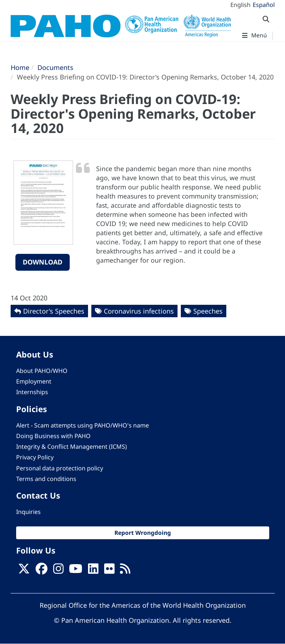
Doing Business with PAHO (53, 436)
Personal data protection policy (60, 468)
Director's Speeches (54, 311)
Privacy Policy (35, 457)
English (240, 5)
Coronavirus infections (139, 311)
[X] (24, 571)
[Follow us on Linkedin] (93, 571)
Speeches (208, 311)
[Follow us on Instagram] (58, 571)
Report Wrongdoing (143, 533)
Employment (34, 381)
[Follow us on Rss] (125, 571)
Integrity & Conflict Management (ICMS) (72, 447)
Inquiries (28, 512)
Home (20, 67)
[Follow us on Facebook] (41, 571)
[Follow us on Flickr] (109, 571)
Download (43, 262)
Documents (55, 67)
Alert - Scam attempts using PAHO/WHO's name (83, 425)
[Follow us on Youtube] (76, 571)
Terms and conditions (46, 479)
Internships (32, 392)
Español (264, 5)
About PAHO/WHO (42, 371)
